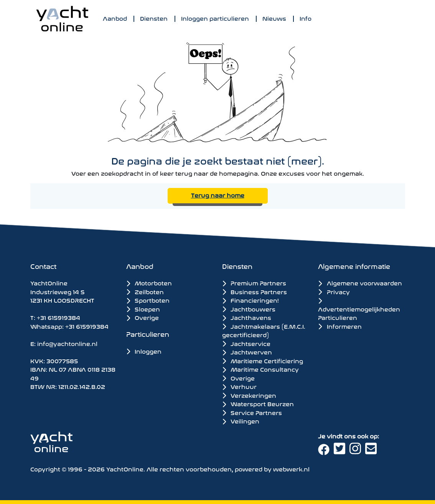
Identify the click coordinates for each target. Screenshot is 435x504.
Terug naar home (218, 195)
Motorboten (149, 282)
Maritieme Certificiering (263, 361)
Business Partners (255, 292)
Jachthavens (247, 317)
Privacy (334, 291)
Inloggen (144, 351)
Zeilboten (145, 291)
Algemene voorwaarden (360, 282)
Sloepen (143, 309)
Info (306, 18)
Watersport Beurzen (258, 404)
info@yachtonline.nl (67, 343)
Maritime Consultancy (260, 369)
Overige (143, 317)
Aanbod (115, 18)
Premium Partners (254, 283)
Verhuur (239, 386)
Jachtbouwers (249, 309)
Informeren (340, 326)
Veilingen (241, 421)
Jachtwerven (247, 352)
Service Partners (252, 412)
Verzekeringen (249, 395)
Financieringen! (250, 300)
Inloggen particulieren (215, 18)
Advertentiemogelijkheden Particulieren (359, 310)
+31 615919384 (58, 317)
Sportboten (148, 300)
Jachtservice (246, 343)
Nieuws (274, 18)
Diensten (154, 18)
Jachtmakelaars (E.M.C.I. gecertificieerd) (264, 330)
